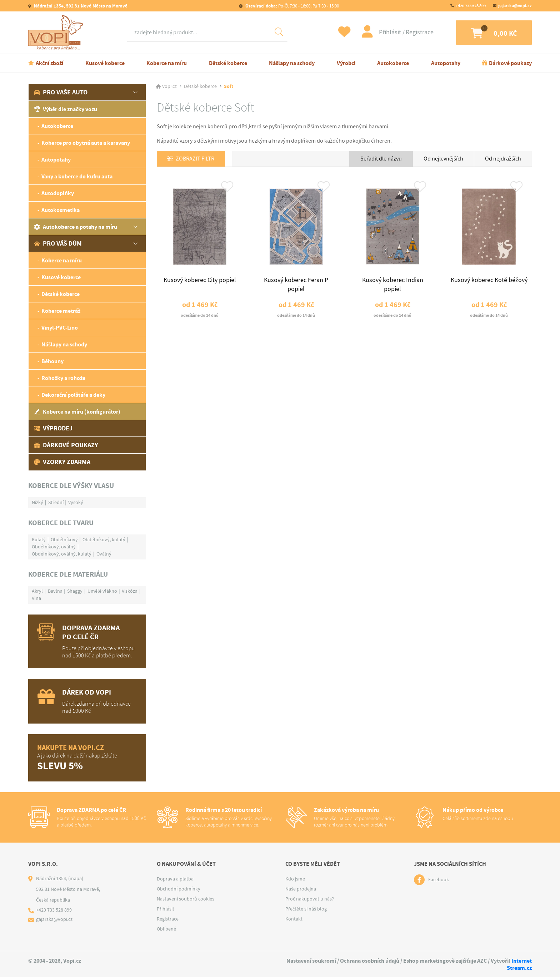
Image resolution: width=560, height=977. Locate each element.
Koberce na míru (167, 63)
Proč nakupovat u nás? (310, 899)
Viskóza (130, 591)
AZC (482, 961)
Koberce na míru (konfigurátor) (77, 412)
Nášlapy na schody (292, 63)
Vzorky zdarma (62, 462)
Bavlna (55, 591)
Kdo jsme (295, 879)
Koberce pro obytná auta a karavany (86, 143)
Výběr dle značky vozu (66, 109)
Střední (56, 502)
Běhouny (52, 361)
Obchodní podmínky (179, 889)
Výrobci (346, 63)
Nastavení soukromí (311, 961)
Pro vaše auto (61, 92)
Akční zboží (49, 63)
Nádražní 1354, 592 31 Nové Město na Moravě (80, 6)
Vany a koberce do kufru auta (77, 176)
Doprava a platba (175, 879)
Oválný (104, 554)
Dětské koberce (228, 63)
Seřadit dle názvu (381, 159)
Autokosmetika (61, 210)
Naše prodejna (301, 889)
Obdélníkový (64, 539)
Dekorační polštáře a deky (73, 395)
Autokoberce (393, 63)
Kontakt (294, 919)
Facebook (439, 880)
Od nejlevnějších (443, 159)
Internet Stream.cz (519, 964)
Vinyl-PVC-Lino (60, 328)
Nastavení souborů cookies (186, 899)
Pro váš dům (58, 243)
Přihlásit (385, 32)
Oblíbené (166, 929)
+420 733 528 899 (471, 6)
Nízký (37, 502)
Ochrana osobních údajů (370, 961)
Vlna (36, 598)
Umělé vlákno (102, 591)
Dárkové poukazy (510, 63)
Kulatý (39, 539)
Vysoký (76, 502)
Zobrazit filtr (195, 159)
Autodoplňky (58, 193)
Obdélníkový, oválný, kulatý (62, 554)
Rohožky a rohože (63, 378)
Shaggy (75, 591)
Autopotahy (446, 63)
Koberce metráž (61, 311)
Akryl (37, 591)
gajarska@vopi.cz (515, 6)
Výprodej (53, 428)
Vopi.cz (169, 87)
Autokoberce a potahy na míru (76, 227)
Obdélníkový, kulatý (104, 539)
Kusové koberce (105, 63)
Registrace (414, 32)
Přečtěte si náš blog (306, 909)
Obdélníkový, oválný (54, 547)
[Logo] (57, 33)
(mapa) (76, 878)
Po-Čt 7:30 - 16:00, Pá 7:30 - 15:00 (292, 6)
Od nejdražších (503, 159)
